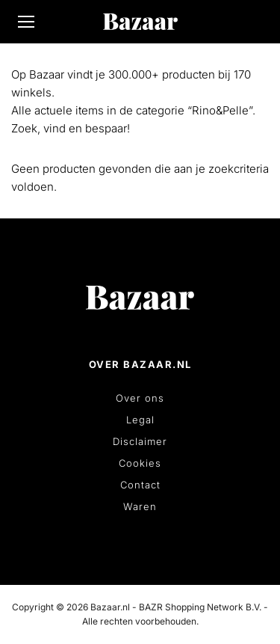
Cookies (140, 463)
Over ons (140, 398)
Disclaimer (140, 441)
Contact (140, 485)
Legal (140, 420)
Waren (140, 506)
